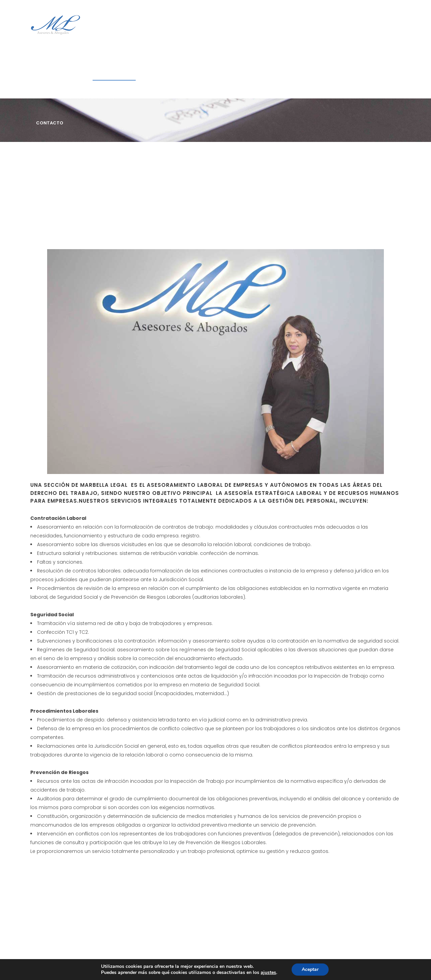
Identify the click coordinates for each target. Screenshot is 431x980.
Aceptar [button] (310, 969)
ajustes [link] (268, 972)
